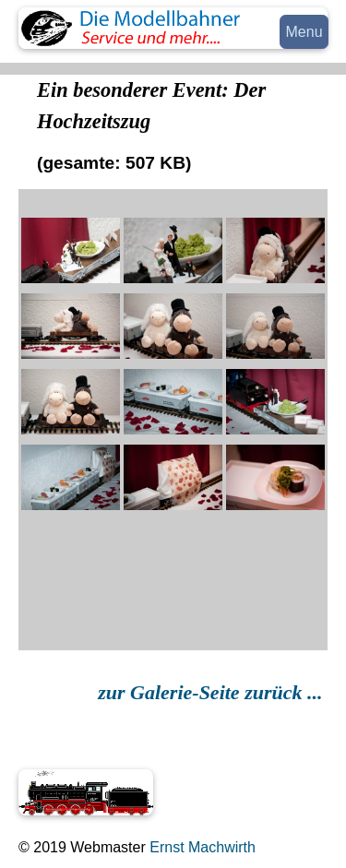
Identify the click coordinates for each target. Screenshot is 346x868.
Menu (304, 32)
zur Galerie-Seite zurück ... (213, 692)
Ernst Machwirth (201, 847)
